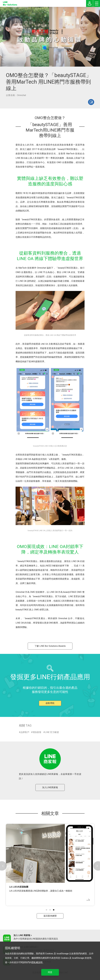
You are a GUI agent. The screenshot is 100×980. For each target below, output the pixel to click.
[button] (46, 910)
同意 (50, 972)
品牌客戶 (25, 732)
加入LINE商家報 (50, 787)
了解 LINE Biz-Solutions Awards (50, 646)
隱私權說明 (37, 962)
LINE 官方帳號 (52, 732)
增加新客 (37, 732)
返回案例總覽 (50, 916)
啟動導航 (50, 703)
